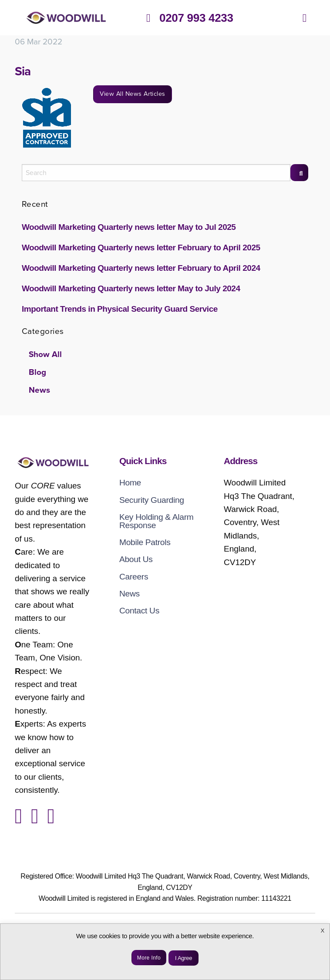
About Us (136, 559)
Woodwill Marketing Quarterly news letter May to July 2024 (131, 288)
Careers (134, 577)
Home (130, 483)
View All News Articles (133, 94)
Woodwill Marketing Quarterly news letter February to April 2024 (141, 268)
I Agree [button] (184, 958)
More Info (149, 958)
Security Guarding (152, 500)
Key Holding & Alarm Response (157, 521)
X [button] (323, 931)
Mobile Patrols (145, 542)
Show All (45, 354)
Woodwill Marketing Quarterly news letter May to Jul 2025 (129, 227)
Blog (37, 372)
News (39, 390)
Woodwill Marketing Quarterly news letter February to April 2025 (141, 248)
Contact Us (139, 611)
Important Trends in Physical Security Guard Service (120, 309)
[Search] (299, 173)
